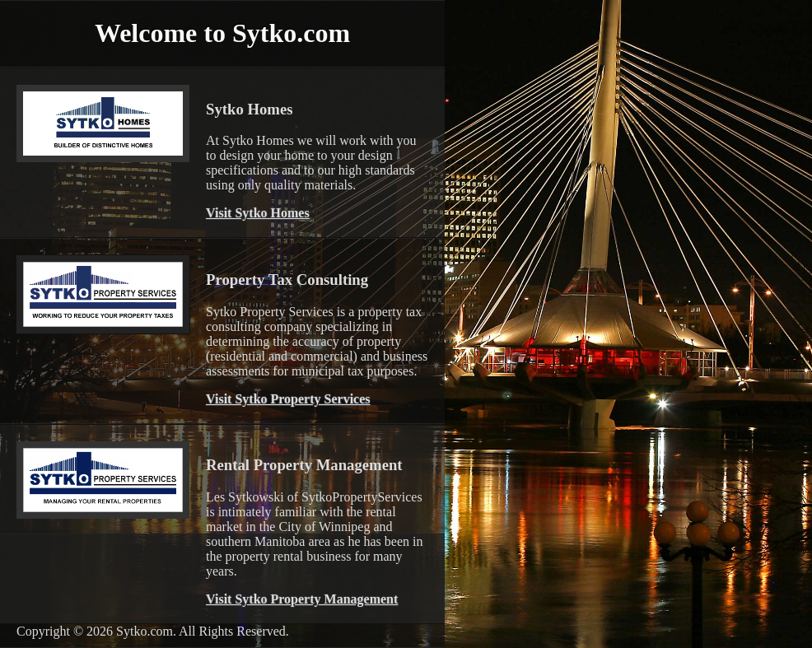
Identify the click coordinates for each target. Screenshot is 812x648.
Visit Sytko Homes (258, 213)
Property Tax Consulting (287, 280)
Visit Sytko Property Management (302, 599)
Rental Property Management (304, 465)
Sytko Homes (249, 109)
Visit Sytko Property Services (288, 399)
